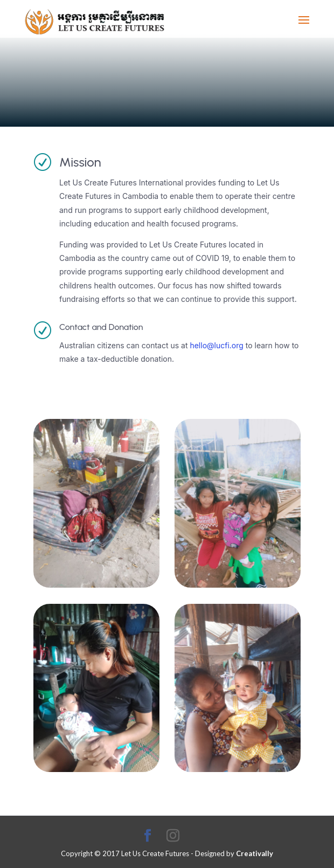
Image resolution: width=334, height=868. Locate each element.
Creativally (255, 853)
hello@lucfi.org (216, 345)
